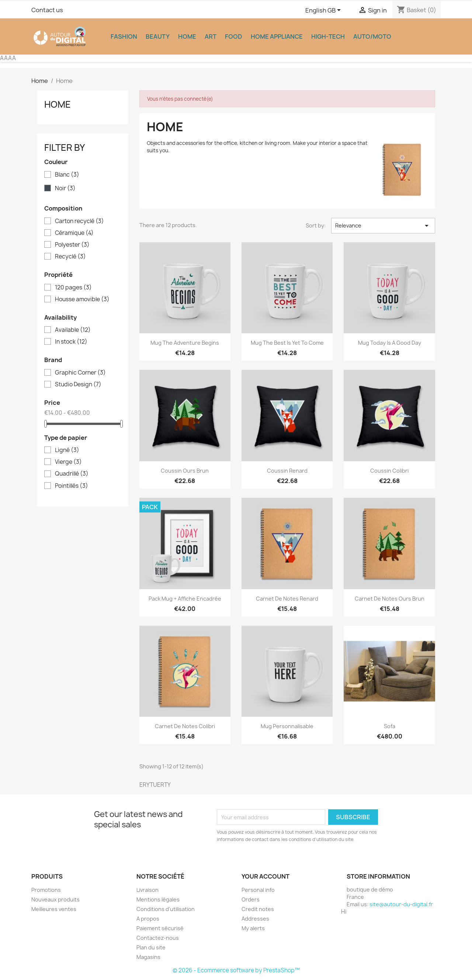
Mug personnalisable (287, 726)
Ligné (67, 450)
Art (211, 37)
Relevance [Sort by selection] (383, 226)
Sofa (390, 726)
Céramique (74, 233)
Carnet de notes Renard (287, 599)
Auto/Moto (372, 37)
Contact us (47, 10)
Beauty (158, 37)
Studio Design (78, 385)
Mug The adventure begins (185, 343)
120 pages (73, 288)
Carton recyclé (79, 221)
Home (187, 37)
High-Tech (328, 37)
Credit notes (258, 909)
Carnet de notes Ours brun (390, 599)
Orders (251, 899)
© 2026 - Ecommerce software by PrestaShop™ (236, 970)
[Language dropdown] (324, 11)
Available (73, 330)
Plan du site (151, 947)
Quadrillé (72, 474)
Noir (65, 188)
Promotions (46, 890)
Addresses (255, 919)
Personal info (258, 890)
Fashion (124, 37)
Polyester (72, 245)
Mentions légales (158, 899)
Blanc (67, 175)
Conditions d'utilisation (166, 909)
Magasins (148, 957)
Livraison (147, 890)
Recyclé (70, 257)
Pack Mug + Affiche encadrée (185, 599)
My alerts (253, 928)
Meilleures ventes (54, 909)
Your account (265, 876)
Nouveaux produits (55, 899)
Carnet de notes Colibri (185, 726)
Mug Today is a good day (390, 343)
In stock (71, 342)
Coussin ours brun (185, 471)
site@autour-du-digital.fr (401, 904)
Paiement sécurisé (160, 928)
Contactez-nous (158, 938)
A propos (148, 919)
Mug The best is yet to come (287, 343)
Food (234, 37)
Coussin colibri (389, 471)
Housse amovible (82, 299)
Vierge (68, 462)
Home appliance (277, 37)
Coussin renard (287, 471)
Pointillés (72, 486)
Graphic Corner (80, 373)
